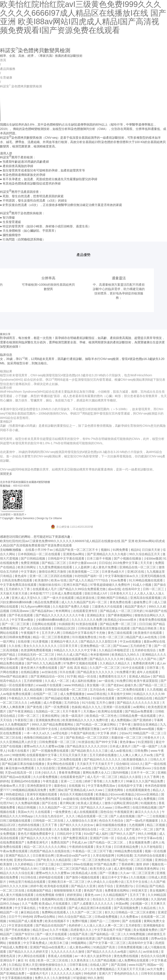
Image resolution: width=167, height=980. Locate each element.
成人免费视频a (121, 720)
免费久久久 (43, 978)
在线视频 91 (77, 786)
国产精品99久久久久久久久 (103, 759)
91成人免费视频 (145, 799)
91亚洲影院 (146, 742)
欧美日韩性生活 (26, 759)
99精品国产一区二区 (147, 733)
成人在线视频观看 (86, 812)
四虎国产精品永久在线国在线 (50, 851)
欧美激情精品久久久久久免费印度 (86, 720)
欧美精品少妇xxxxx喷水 (121, 620)
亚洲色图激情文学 (40, 786)
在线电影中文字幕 (130, 786)
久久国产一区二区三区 (105, 668)
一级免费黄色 (62, 812)
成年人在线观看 (148, 672)
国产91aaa (121, 646)
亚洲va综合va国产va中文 (74, 856)
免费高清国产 (60, 842)
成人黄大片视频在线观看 (17, 895)
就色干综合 (106, 886)
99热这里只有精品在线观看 (27, 882)
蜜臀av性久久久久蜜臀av (53, 873)
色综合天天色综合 (112, 821)
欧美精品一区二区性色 (102, 716)
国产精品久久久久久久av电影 (107, 952)
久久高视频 (154, 690)
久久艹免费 (29, 904)
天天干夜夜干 (72, 711)
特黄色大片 (152, 738)
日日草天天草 (69, 646)
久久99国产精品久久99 (21, 869)
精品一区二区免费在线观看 (126, 690)
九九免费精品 (82, 698)
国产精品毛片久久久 (34, 659)
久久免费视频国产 (17, 724)
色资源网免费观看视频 (36, 650)
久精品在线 (149, 908)
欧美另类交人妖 (101, 869)
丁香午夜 (125, 724)
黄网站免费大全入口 (97, 773)
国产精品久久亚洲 (84, 886)
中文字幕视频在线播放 (17, 978)
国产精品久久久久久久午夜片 (41, 838)
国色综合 (106, 812)
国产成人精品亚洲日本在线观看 (90, 908)
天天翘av (90, 711)
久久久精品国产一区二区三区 (59, 807)
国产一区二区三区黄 (16, 624)
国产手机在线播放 (18, 930)
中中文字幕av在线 (150, 838)
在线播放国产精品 (39, 890)
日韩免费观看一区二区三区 (58, 742)
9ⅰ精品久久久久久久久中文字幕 (75, 650)
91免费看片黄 (126, 672)
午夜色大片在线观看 (53, 908)
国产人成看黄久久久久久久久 (94, 904)
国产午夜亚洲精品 (21, 711)
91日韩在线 (29, 877)
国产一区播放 (109, 873)
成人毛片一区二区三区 (103, 777)
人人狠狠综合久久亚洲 (82, 821)
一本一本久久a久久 (37, 733)
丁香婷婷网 (126, 864)
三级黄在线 (47, 869)
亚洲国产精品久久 (18, 856)
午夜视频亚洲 (124, 812)
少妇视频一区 (139, 904)
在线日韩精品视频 (145, 807)
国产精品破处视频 (58, 698)
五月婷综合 (72, 703)
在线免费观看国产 (93, 799)
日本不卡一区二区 (143, 773)
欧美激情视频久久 (136, 759)
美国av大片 (25, 812)
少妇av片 (125, 733)
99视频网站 (79, 943)
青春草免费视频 (70, 773)
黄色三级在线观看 (120, 633)
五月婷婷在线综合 (144, 650)
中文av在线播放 (131, 641)
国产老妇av (115, 685)
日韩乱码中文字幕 (70, 834)
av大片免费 (155, 969)
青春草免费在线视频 (153, 620)
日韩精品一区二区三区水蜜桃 (136, 912)
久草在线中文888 (120, 694)
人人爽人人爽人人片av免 (137, 755)
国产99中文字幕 (107, 742)
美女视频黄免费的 (146, 930)
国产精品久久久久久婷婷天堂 (29, 952)
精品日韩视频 (27, 807)
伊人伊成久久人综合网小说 (106, 882)
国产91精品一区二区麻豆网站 (96, 724)
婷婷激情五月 (157, 934)
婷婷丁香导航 (94, 781)
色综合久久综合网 (153, 956)
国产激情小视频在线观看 (83, 877)
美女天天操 (104, 847)
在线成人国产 (100, 965)
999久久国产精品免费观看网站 (53, 724)
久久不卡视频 (59, 930)
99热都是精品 (15, 794)
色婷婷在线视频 (29, 825)
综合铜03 (122, 764)
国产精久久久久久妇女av (77, 825)
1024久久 (137, 764)
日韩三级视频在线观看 (16, 821)
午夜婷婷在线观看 (82, 847)
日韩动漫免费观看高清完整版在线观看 (104, 628)
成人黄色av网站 (81, 947)
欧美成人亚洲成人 (90, 803)
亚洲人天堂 (30, 965)
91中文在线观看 (134, 668)
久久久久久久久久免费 (87, 620)
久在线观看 (43, 812)
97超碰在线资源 (84, 939)
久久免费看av (130, 917)
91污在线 (88, 703)
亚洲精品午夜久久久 (65, 641)
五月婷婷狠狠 (33, 681)
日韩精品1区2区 (65, 628)
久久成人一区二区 (57, 681)
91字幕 (72, 676)
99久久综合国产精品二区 (75, 917)
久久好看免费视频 (46, 777)
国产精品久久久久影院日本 (99, 641)
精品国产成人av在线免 (142, 637)
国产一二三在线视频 (152, 816)
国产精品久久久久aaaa (97, 807)
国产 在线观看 (132, 921)
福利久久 (135, 952)
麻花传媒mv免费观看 (20, 768)
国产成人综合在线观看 (36, 628)
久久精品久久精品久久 (115, 663)
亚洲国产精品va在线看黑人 (49, 947)
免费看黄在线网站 (117, 890)
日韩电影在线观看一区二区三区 (66, 690)
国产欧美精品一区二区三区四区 (88, 738)
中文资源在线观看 (21, 925)
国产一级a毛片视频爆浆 (143, 821)
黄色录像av (128, 742)
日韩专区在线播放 (153, 973)
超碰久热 (131, 685)
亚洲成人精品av (140, 676)
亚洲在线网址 (51, 716)
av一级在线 (107, 681)
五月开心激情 (106, 703)
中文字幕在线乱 (26, 908)
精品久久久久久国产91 (142, 659)
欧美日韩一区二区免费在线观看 (60, 759)
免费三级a (56, 790)
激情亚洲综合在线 (85, 829)
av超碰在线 (71, 799)
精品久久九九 (92, 707)
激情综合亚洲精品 (146, 724)
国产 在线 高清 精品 (74, 668)
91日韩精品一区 (60, 939)
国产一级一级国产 (146, 746)
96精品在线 (8, 829)
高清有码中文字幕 (141, 943)
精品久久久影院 (131, 777)
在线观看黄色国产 (73, 777)
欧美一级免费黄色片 (16, 939)
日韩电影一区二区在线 (49, 821)
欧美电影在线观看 (57, 886)
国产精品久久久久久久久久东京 (139, 703)
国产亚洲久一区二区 (140, 829)
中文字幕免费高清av (102, 786)
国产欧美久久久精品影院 (55, 860)
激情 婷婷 (143, 864)
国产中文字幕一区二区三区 (108, 943)
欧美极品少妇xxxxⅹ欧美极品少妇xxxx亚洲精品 (128, 794)
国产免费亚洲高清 (76, 838)
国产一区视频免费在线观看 (51, 751)
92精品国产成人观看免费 (26, 921)
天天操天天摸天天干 (14, 969)
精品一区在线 (88, 676)
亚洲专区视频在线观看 (42, 794)
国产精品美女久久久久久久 (96, 672)
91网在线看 (124, 856)
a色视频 (36, 703)
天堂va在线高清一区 (19, 773)
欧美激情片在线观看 (149, 633)
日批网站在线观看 (44, 624)
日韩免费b (142, 751)
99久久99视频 (147, 834)
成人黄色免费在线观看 (46, 799)
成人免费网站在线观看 (134, 960)
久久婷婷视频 (140, 899)
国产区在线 (50, 803)
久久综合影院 (46, 768)
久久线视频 (138, 877)
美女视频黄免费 (140, 842)
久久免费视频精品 (103, 969)
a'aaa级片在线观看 (49, 685)
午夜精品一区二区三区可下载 (93, 851)
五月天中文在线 (137, 882)
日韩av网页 (123, 807)
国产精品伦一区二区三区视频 (133, 860)
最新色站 (61, 786)
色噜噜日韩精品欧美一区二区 (44, 738)
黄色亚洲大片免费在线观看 (39, 668)
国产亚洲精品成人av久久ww (84, 790)
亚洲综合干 (8, 960)
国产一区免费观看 (57, 707)
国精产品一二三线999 (105, 921)
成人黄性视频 (123, 869)
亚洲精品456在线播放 (26, 781)
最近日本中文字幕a (115, 877)
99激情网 (19, 755)
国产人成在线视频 (123, 816)
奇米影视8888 (100, 655)
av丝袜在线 (50, 672)
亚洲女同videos (25, 860)
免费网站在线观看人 (56, 912)
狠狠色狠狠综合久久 (53, 965)
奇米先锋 (6, 860)
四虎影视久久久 (82, 930)
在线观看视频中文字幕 (42, 755)
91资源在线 (86, 742)
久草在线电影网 (104, 856)
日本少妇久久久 (46, 773)
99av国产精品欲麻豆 (14, 676)
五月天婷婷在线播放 (104, 755)
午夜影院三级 (24, 720)
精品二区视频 (156, 825)
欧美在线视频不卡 (58, 921)
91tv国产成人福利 (96, 834)
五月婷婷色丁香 (141, 646)
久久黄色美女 (80, 960)
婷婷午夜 (36, 886)
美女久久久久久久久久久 (41, 646)
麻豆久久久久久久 (148, 812)
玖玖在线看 (68, 672)
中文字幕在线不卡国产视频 (113, 930)
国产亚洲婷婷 (143, 720)
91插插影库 (66, 624)
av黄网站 (140, 707)
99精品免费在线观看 (129, 851)
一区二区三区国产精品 (73, 869)
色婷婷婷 (75, 925)
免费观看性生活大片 (113, 676)
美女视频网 (158, 890)
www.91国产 (137, 965)
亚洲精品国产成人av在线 (75, 768)
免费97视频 (80, 921)
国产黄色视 (35, 707)
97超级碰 (80, 978)
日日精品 (142, 886)
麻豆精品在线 (30, 912)
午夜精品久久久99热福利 (26, 698)
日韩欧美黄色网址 (147, 869)
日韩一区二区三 (29, 716)
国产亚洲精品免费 (13, 973)
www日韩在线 (96, 694)
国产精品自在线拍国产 (51, 925)
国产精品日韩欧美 (145, 628)
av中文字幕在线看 (115, 729)
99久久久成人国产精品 (73, 655)
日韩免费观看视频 (130, 947)
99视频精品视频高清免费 (30, 790)
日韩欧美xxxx (142, 768)
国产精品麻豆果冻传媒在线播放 (24, 764)
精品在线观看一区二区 (93, 816)
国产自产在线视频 (120, 799)
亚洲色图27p (125, 886)
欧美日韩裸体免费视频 (16, 637)
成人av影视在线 (121, 751)
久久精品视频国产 (116, 895)
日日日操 (145, 624)
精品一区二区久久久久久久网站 (46, 847)
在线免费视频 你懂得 (51, 895)
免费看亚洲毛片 (38, 842)
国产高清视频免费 (126, 908)
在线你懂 (24, 641)
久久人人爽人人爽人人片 (71, 969)
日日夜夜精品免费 (126, 847)
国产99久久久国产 (123, 834)
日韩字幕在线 (79, 965)
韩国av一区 (155, 965)
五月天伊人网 (51, 633)
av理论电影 (61, 733)
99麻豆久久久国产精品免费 (145, 781)
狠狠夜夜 (15, 943)
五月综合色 (98, 690)
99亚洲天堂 (140, 890)
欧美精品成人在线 (85, 873)
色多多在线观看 (29, 899)
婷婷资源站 (75, 895)
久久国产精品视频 (104, 960)
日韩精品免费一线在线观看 (138, 716)
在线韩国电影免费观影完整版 (80, 729)
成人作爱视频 (53, 703)
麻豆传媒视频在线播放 (112, 825)
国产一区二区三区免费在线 (92, 860)
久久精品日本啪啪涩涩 (114, 650)
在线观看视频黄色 (138, 790)
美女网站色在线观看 (61, 764)
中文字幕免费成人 (36, 943)
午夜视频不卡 (30, 633)
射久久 (109, 912)
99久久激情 (95, 978)
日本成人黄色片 (121, 746)
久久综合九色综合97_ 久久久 (55, 816)
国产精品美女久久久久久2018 (87, 746)
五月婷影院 (133, 925)
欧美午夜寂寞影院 (146, 681)
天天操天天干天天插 (131, 969)
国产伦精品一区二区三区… (108, 842)
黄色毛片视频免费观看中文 (36, 834)
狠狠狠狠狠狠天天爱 (68, 890)
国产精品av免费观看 (139, 711)
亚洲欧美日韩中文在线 (43, 729)
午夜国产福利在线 (83, 733)
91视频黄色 (149, 803)
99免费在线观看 (41, 969)
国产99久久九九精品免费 (44, 663)
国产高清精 (119, 965)
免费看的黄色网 (144, 663)
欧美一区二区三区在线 (53, 960)
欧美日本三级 (60, 943)
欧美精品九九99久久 (126, 655)
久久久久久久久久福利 (66, 973)
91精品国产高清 (105, 947)
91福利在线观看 (104, 698)
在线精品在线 (143, 698)
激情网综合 (124, 698)
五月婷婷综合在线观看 (150, 856)
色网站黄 (122, 899)
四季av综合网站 (45, 917)
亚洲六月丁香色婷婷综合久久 (119, 973)
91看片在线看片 (19, 751)
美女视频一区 (96, 685)
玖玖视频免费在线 (85, 637)
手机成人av (80, 842)
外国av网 (122, 904)
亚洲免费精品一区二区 (96, 646)
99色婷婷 (90, 973)
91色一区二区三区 (112, 637)
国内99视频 (121, 773)
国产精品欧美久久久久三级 (90, 751)
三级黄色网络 (114, 790)
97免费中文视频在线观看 (81, 663)
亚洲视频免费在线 (48, 720)
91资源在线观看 (87, 624)
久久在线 (15, 646)
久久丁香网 (152, 777)
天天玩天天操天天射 (73, 755)
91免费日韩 (124, 681)
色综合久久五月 (104, 899)
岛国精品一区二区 (48, 711)
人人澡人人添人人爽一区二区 (104, 925)
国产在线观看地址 (110, 939)
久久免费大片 (115, 781)
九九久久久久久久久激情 (68, 952)
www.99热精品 (75, 685)
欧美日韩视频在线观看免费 (69, 659)
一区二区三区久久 (111, 829)
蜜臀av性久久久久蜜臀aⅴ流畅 (44, 746)
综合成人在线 (126, 838)
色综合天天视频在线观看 (77, 794)
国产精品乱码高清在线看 (35, 829)
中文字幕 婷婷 (107, 733)
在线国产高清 (79, 934)
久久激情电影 (62, 978)
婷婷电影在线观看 (51, 877)
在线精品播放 (30, 672)
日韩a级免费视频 (106, 917)
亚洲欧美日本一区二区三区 (67, 882)
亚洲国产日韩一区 (102, 838)
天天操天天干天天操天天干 (95, 764)
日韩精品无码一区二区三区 (36, 655)
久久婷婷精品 (24, 864)
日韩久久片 (158, 759)
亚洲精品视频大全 (78, 899)
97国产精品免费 (105, 864)
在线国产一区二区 (46, 694)
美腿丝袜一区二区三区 (127, 738)
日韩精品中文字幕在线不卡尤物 (84, 633)
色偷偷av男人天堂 (13, 786)
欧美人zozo (39, 939)
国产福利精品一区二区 (106, 934)
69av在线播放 (83, 864)
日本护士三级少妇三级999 (54, 864)
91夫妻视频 (41, 641)
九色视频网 (137, 825)
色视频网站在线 (53, 899)
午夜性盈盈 (51, 781)
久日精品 (15, 965)
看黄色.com (93, 895)
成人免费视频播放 (73, 694)
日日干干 (15, 917)
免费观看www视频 (142, 729)
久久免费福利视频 (28, 803)
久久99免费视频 (134, 934)
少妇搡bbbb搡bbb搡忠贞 (53, 620)
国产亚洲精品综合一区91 (48, 676)
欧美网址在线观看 (111, 711)
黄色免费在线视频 (126, 956)
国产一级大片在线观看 (52, 934)
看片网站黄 (68, 803)
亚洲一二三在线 (72, 781)
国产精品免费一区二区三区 (119, 624)
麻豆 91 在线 (27, 960)
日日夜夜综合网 (44, 856)
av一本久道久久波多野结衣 (93, 956)
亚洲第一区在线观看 (117, 707)
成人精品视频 (33, 690)
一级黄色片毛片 (38, 973)
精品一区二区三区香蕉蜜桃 (52, 637)
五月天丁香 (50, 825)
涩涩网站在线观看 (137, 939)
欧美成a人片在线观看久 (55, 904)
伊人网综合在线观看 (32, 956)
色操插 (76, 707)
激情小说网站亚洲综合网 (122, 803)
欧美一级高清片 (73, 716)
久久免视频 (62, 829)
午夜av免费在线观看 (14, 851)
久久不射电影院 (152, 847)
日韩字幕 (153, 668)
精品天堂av (40, 930)
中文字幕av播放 (23, 620)
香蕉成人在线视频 (60, 956)
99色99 (27, 917)
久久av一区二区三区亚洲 (137, 873)
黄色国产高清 (93, 890)
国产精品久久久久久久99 (107, 659)
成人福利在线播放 (84, 681)
